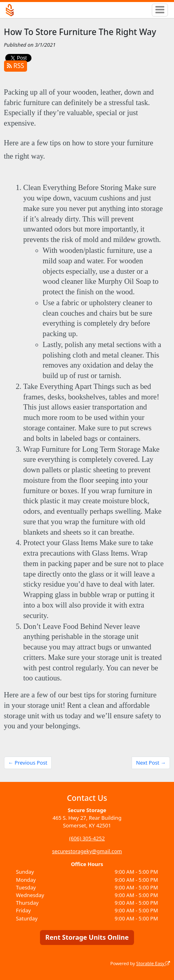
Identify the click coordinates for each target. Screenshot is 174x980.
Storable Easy (153, 963)
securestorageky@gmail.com (87, 851)
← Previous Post (28, 763)
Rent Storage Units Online (87, 937)
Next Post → (151, 763)
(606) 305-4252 (87, 838)
